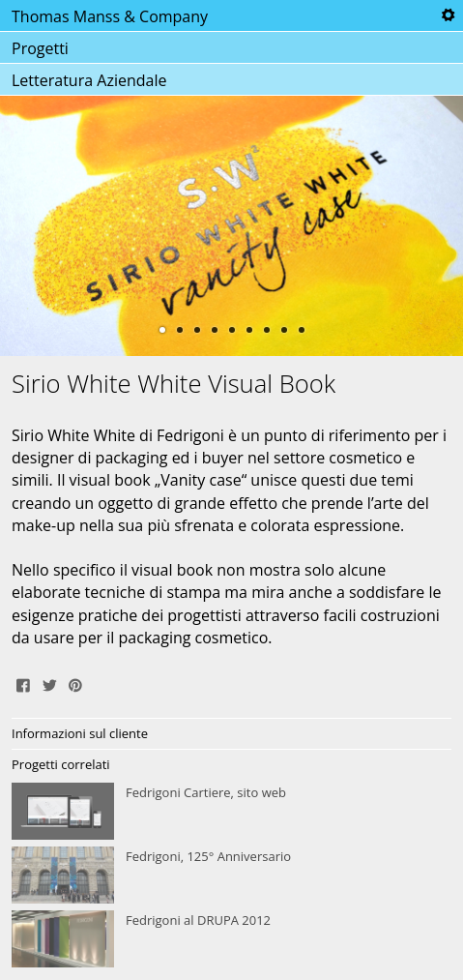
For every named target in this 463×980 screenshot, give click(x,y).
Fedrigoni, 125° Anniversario (231, 876)
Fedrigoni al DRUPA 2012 (231, 939)
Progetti (40, 48)
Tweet (49, 683)
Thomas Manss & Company (110, 16)
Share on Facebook (23, 683)
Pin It (75, 683)
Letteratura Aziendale (89, 80)
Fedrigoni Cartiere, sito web (231, 812)
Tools (448, 15)
